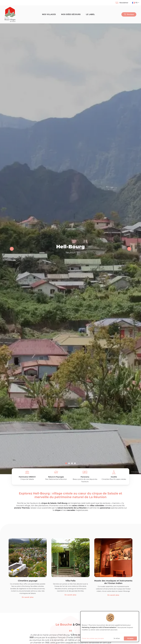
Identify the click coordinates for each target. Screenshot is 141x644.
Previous (12, 249)
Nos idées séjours (71, 14)
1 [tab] (66, 463)
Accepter (130, 638)
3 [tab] (72, 463)
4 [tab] (75, 463)
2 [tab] (69, 463)
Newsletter (122, 3)
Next (129, 249)
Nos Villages (49, 14)
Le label (90, 14)
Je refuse (117, 638)
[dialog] (110, 627)
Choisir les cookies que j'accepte (93, 638)
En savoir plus (28, 597)
